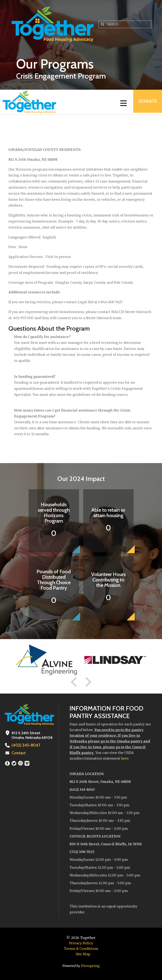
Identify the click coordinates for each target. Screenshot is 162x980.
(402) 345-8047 (25, 745)
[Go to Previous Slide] (74, 682)
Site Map (83, 954)
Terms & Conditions (81, 949)
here (125, 758)
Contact (18, 753)
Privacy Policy (81, 943)
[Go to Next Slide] (88, 682)
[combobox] (125, 24)
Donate (146, 102)
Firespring (90, 966)
